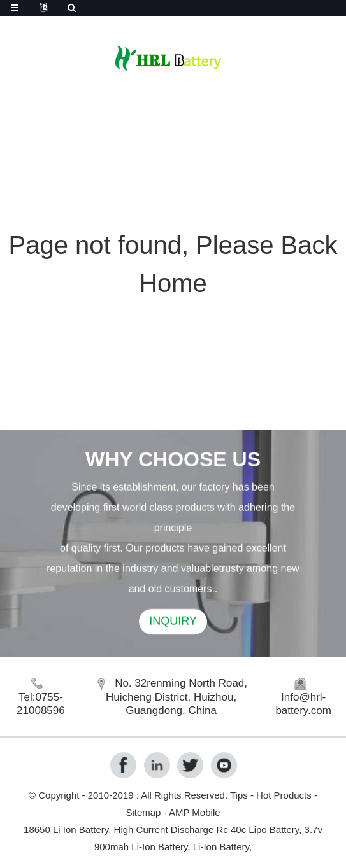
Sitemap (143, 812)
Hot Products (284, 795)
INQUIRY (173, 623)
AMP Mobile (195, 812)
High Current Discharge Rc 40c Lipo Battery (207, 829)
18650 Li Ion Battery (66, 829)
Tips (239, 795)
